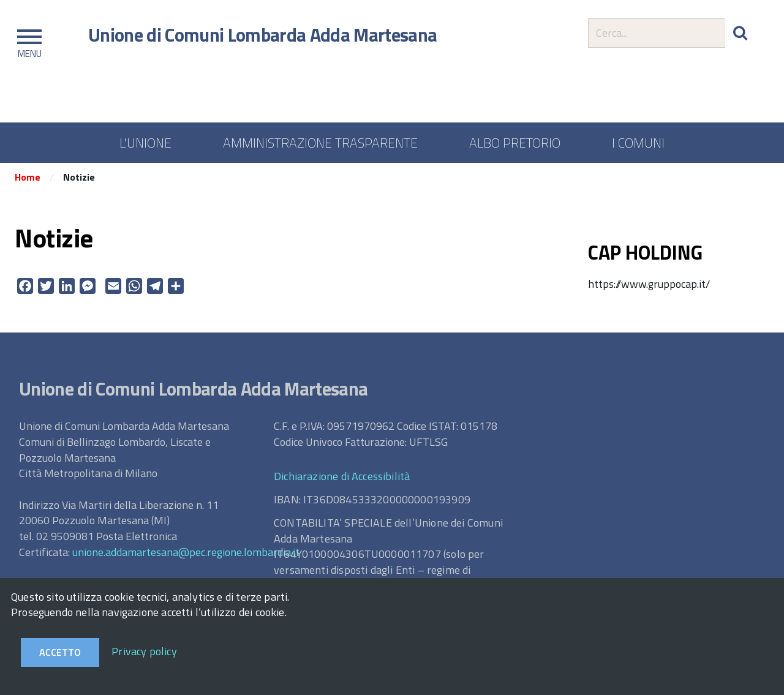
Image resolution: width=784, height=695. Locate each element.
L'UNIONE (145, 143)
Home (28, 179)
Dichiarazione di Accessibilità (342, 478)
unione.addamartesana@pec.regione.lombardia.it (186, 554)
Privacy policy (144, 651)
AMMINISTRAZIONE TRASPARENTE (320, 143)
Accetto (60, 652)
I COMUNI (638, 143)
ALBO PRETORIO (515, 143)
